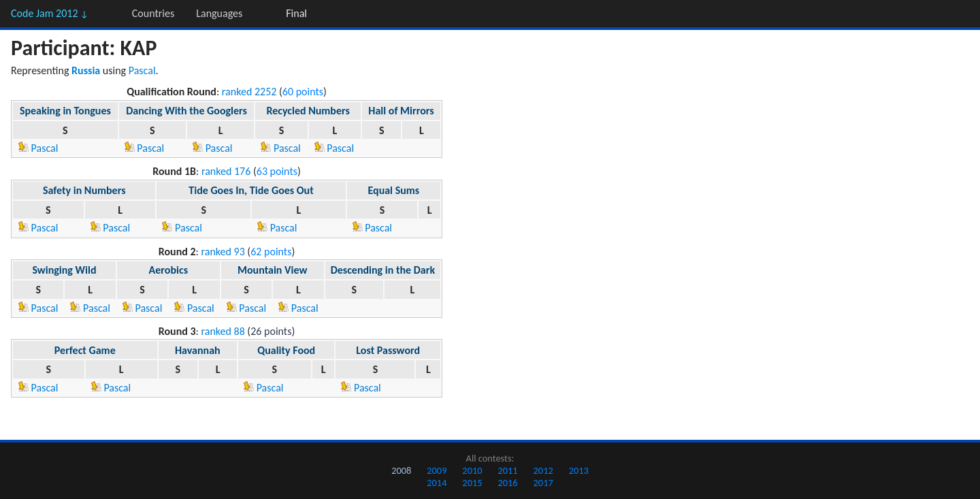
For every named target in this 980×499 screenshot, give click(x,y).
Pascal (142, 70)
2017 (543, 483)
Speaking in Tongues (65, 111)
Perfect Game (85, 350)
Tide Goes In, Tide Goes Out (251, 190)
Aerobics (168, 270)
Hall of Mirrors (401, 111)
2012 (543, 470)
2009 (437, 470)
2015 (472, 483)
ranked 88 (223, 331)
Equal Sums (393, 190)
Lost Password (388, 350)
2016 (507, 483)
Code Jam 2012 (50, 13)
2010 (472, 470)
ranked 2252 (249, 92)
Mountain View (272, 270)
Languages (219, 13)
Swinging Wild (64, 270)
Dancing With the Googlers (186, 111)
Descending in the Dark (383, 270)
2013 (579, 470)
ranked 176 (226, 171)
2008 (401, 470)
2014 (437, 483)
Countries (153, 13)
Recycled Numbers (308, 111)
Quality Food (286, 350)
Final (296, 13)
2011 (507, 470)
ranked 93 (223, 252)
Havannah (198, 350)
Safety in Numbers (84, 190)
